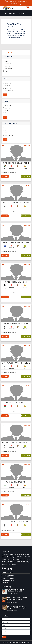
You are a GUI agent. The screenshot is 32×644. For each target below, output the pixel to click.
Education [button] (9, 57)
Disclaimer (6, 582)
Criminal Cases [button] (10, 123)
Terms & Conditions (8, 575)
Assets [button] (7, 101)
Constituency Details (17, 13)
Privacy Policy (6, 577)
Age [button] (6, 79)
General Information (8, 580)
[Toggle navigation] (28, 8)
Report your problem (8, 579)
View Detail (5, 176)
